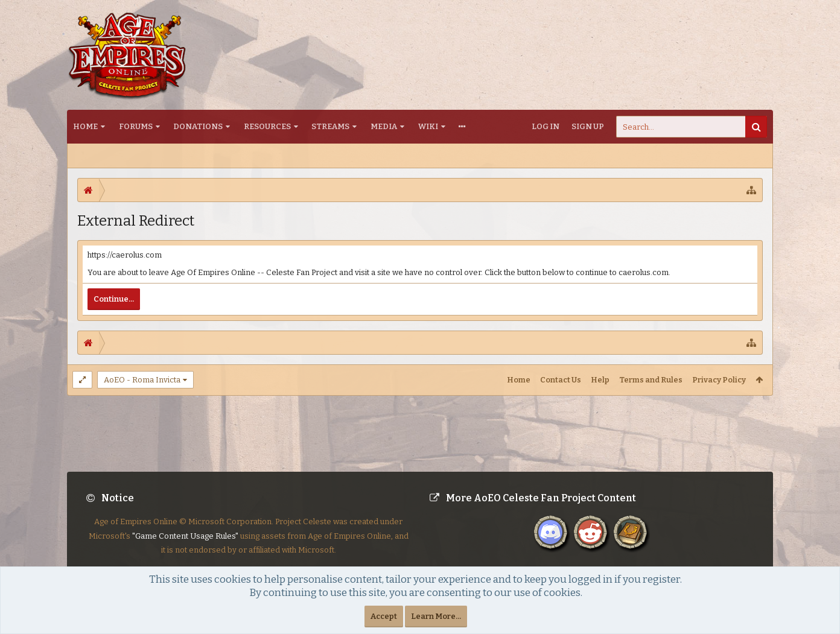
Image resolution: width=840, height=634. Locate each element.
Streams (330, 126)
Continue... (114, 299)
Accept (384, 616)
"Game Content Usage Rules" (185, 546)
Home (85, 126)
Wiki (428, 126)
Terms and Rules (651, 380)
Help (600, 380)
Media (384, 126)
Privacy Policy (719, 380)
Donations (198, 126)
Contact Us (561, 380)
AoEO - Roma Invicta (142, 380)
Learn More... (436, 616)
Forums (136, 126)
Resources (267, 126)
